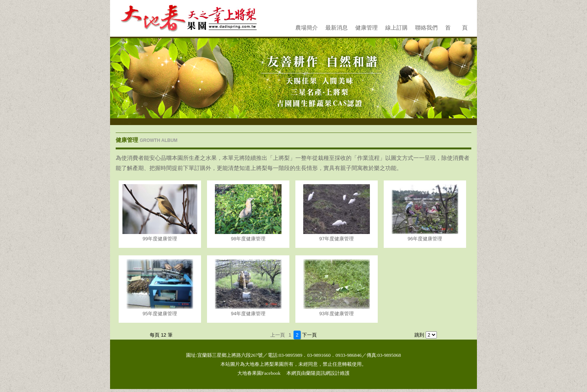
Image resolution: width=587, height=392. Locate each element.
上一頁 (278, 335)
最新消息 (337, 28)
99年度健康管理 (160, 239)
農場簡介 (307, 28)
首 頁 (456, 28)
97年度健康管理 (337, 239)
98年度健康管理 (248, 239)
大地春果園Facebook (259, 373)
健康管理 (367, 28)
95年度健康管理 (160, 314)
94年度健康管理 (248, 314)
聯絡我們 (426, 28)
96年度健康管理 (425, 239)
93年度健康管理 (337, 314)
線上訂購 (396, 28)
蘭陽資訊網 (318, 373)
